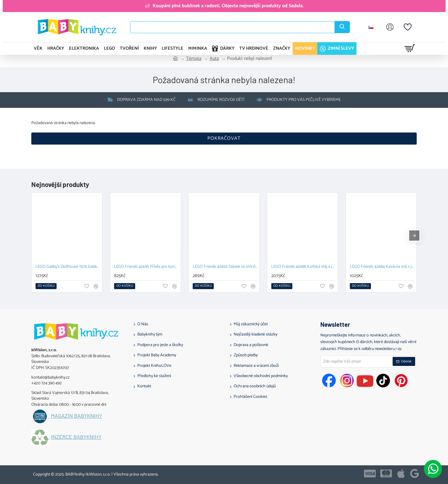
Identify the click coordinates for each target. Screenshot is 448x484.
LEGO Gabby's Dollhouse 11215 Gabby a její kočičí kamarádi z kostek (68, 267)
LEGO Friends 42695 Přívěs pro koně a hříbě (147, 267)
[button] (46, 286)
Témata (194, 59)
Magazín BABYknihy (76, 416)
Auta (214, 59)
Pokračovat (224, 138)
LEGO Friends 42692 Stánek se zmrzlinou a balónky (225, 267)
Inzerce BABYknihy (76, 437)
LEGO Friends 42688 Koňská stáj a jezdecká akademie (304, 267)
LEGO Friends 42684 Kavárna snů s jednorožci (382, 267)
